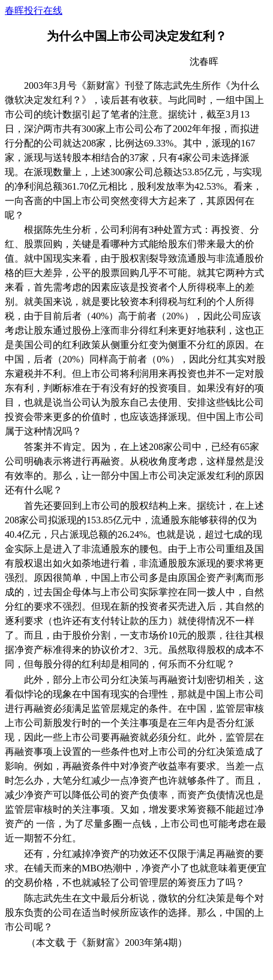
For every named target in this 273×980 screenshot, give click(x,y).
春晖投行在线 (34, 11)
